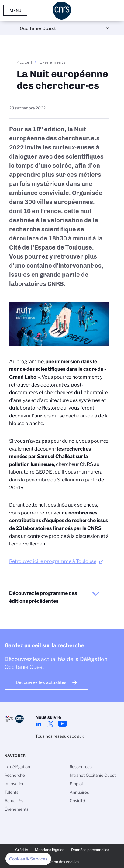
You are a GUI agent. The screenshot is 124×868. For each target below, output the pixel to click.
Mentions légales (50, 850)
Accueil (25, 62)
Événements (53, 62)
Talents (12, 792)
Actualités (14, 801)
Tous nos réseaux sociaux (60, 736)
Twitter (50, 724)
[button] (28, 859)
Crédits (22, 850)
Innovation (15, 784)
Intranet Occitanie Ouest (93, 775)
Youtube (63, 724)
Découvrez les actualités (41, 682)
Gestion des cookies (62, 862)
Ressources (81, 767)
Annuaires (79, 792)
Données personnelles (90, 850)
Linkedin (38, 724)
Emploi (76, 784)
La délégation (17, 767)
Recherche (15, 775)
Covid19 (77, 801)
